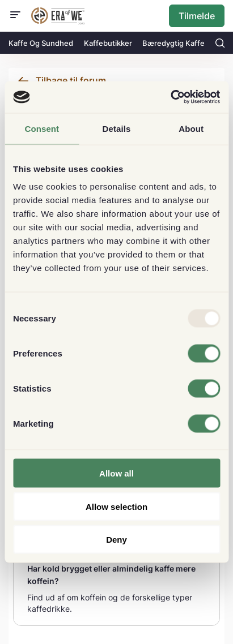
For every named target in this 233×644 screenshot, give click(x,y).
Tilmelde (197, 16)
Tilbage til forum (71, 80)
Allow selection (116, 506)
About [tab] (191, 128)
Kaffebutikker (108, 43)
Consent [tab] (42, 128)
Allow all (116, 473)
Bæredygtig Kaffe (173, 43)
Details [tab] (117, 128)
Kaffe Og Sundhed (41, 43)
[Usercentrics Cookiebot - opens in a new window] (170, 97)
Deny (116, 540)
